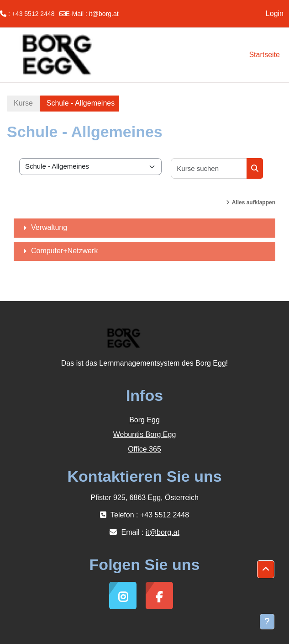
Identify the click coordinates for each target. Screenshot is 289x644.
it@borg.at (104, 14)
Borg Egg (144, 420)
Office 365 (144, 449)
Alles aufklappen (254, 202)
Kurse (23, 103)
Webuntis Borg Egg (145, 434)
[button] (266, 569)
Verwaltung (49, 227)
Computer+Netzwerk (64, 251)
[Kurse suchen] (209, 168)
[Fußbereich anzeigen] (267, 622)
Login (275, 13)
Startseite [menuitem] (264, 55)
